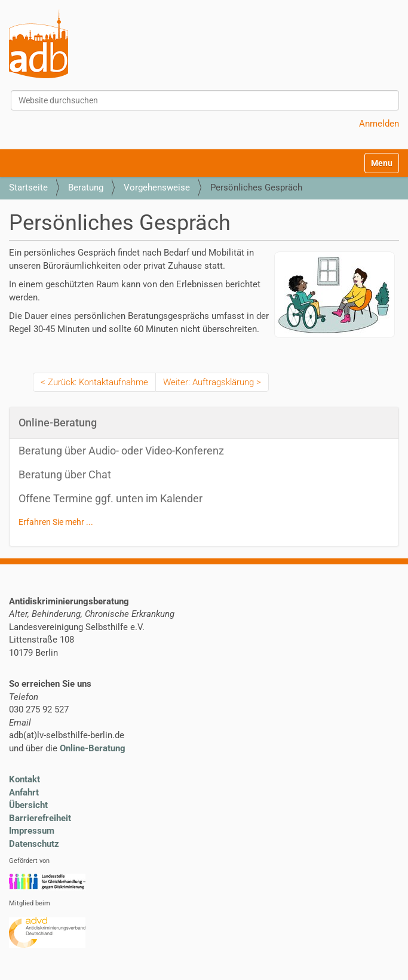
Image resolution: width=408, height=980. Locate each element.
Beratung (86, 188)
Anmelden (379, 124)
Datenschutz (34, 844)
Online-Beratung (93, 748)
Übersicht (28, 805)
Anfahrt (24, 792)
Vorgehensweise (157, 188)
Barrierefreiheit (40, 818)
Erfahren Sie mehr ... (56, 522)
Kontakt (24, 779)
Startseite (28, 188)
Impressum (32, 831)
